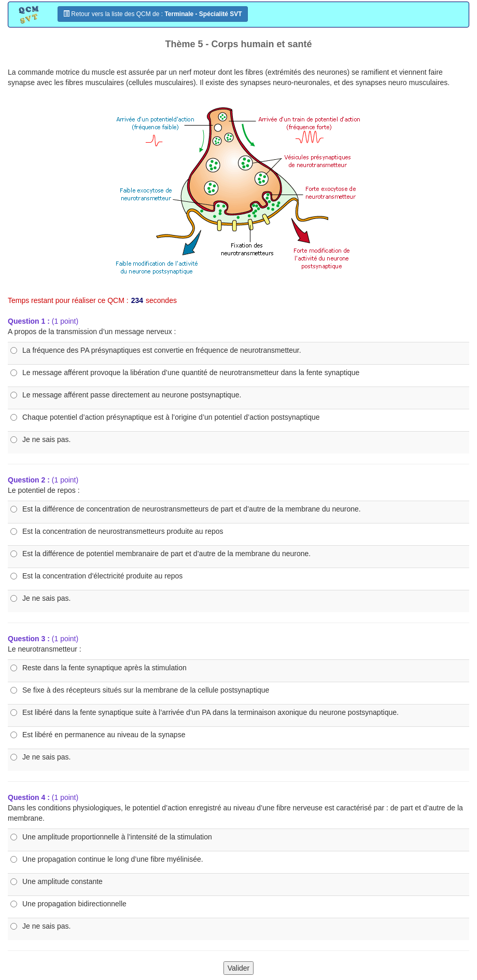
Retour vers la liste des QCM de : (153, 14)
